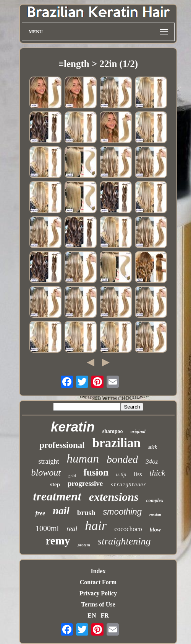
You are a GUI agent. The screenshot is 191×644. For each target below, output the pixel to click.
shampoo (113, 431)
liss (138, 474)
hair (96, 525)
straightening (124, 541)
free (40, 513)
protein (84, 545)
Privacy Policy (98, 593)
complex (155, 500)
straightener (128, 485)
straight (49, 461)
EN (92, 615)
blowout (46, 472)
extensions (114, 497)
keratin (73, 427)
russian (155, 515)
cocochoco (128, 529)
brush (86, 512)
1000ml (47, 528)
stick (153, 447)
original (138, 432)
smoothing (122, 512)
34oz (152, 462)
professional (62, 445)
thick (158, 473)
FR (104, 615)
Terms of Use (98, 604)
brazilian (117, 443)
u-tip (121, 475)
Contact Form (98, 582)
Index (98, 571)
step (55, 484)
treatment (57, 496)
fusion (96, 472)
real (72, 529)
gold (72, 476)
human (83, 458)
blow (155, 530)
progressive (85, 483)
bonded (122, 459)
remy (58, 541)
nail (61, 511)
